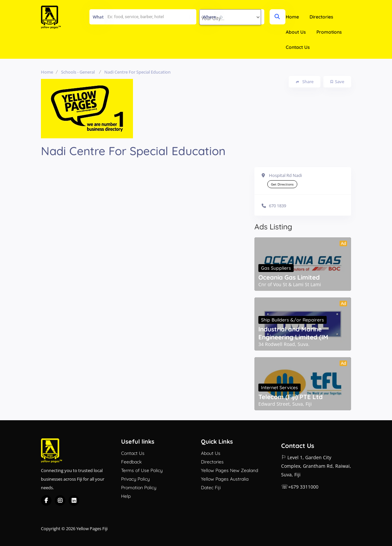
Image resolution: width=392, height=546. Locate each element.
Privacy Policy (135, 479)
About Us (296, 32)
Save (337, 82)
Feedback (131, 462)
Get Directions (282, 184)
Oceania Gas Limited (289, 277)
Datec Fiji (211, 488)
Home (292, 17)
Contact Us (298, 47)
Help (126, 496)
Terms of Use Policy (142, 470)
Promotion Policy (139, 488)
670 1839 (278, 206)
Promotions (329, 32)
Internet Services (279, 388)
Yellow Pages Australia (225, 479)
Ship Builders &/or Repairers (293, 320)
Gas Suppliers (276, 268)
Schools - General (78, 72)
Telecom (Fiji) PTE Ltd (291, 397)
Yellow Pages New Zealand (229, 470)
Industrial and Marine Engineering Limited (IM (293, 333)
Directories (321, 17)
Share (305, 82)
